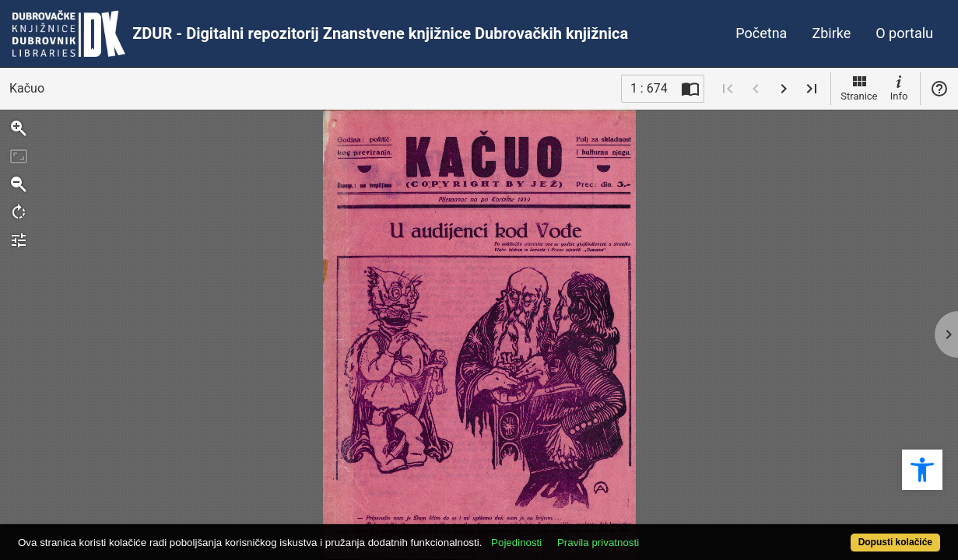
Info (899, 87)
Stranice (859, 87)
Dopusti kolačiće (844, 534)
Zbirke (831, 33)
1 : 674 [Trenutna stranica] (649, 88)
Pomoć (939, 89)
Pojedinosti (565, 534)
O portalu (904, 33)
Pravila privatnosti (646, 534)
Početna (761, 33)
